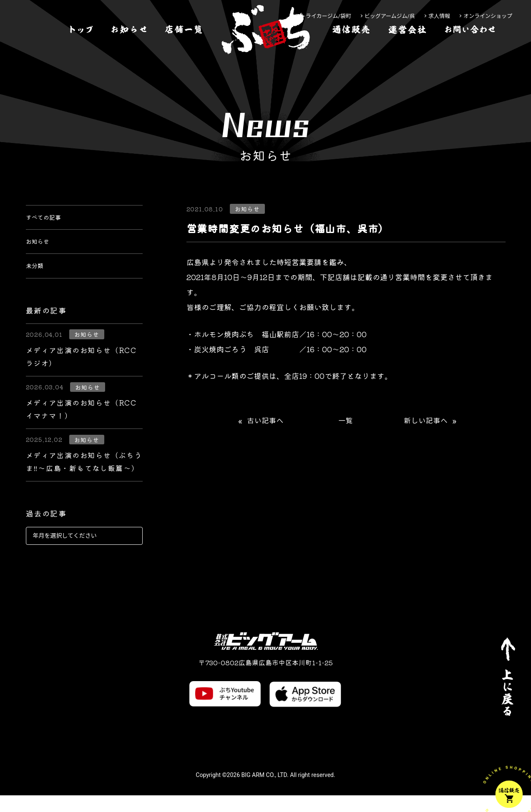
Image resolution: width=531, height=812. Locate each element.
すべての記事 (48, 220)
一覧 (346, 421)
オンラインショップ (488, 16)
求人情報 (439, 16)
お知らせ (41, 250)
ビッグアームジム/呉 (390, 16)
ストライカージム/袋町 (323, 16)
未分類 (37, 280)
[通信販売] (351, 56)
